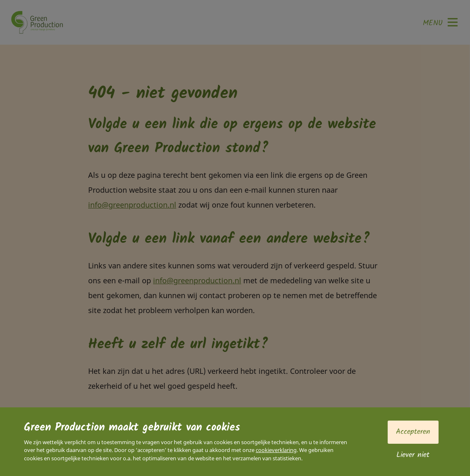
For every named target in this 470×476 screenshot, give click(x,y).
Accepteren (413, 432)
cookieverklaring (276, 450)
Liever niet (413, 455)
